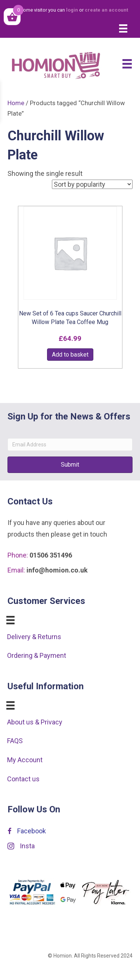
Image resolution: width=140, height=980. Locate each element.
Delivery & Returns (34, 637)
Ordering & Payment (37, 655)
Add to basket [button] (70, 355)
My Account (25, 760)
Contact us (23, 779)
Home (16, 103)
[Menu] (123, 28)
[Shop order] (92, 184)
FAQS (15, 741)
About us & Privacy (35, 722)
